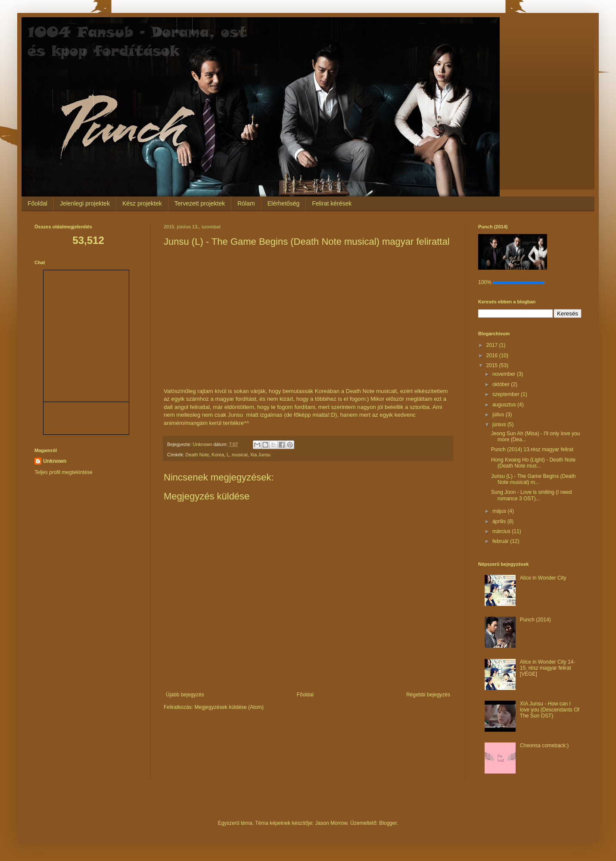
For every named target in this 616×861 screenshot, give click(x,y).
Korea (218, 455)
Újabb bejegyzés (185, 695)
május (500, 511)
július (499, 415)
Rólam (246, 203)
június (500, 424)
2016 (493, 356)
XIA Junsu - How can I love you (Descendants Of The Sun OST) (550, 710)
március (502, 531)
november (505, 374)
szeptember (507, 394)
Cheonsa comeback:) (544, 746)
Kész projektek (142, 203)
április (500, 521)
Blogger (388, 823)
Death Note (198, 455)
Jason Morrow (331, 823)
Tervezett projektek (200, 203)
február (501, 541)
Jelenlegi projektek (85, 203)
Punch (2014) (535, 620)
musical (240, 455)
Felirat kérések (332, 203)
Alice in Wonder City (543, 578)
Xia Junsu (260, 455)
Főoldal (37, 203)
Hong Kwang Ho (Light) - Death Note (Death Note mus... (533, 463)
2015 (493, 365)
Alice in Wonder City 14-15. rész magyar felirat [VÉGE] (548, 668)
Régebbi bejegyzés (428, 695)
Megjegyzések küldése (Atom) (229, 707)
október (502, 384)
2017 (493, 345)
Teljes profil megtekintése (64, 472)
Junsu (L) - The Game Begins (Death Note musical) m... (534, 479)
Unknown (55, 461)
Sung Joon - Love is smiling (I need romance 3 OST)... (531, 495)
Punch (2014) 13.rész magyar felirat (532, 449)
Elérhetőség (284, 203)
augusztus (505, 405)
